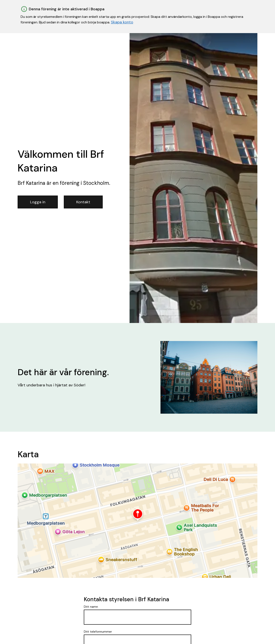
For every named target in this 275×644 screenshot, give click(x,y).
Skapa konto (122, 22)
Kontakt (83, 202)
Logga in (38, 202)
